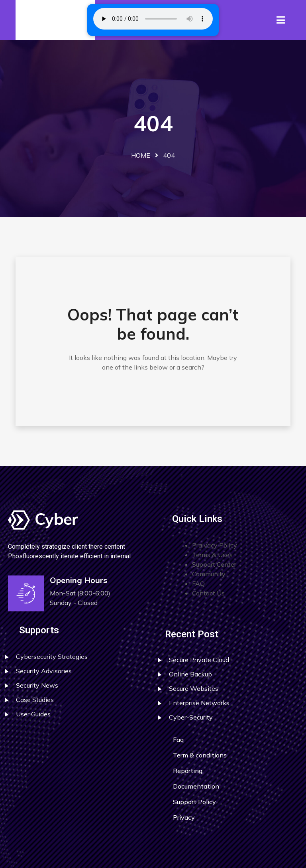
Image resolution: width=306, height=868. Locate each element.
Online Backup (190, 674)
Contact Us (208, 593)
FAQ (198, 583)
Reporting (188, 771)
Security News (37, 685)
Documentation (196, 786)
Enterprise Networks (199, 703)
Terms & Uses (212, 555)
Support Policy (194, 802)
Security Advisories (44, 671)
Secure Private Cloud (199, 660)
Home (141, 155)
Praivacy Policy (215, 545)
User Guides (33, 714)
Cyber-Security (191, 717)
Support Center (214, 564)
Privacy (184, 817)
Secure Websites (194, 688)
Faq (178, 739)
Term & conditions (200, 755)
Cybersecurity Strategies (52, 656)
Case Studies (35, 700)
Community (209, 574)
